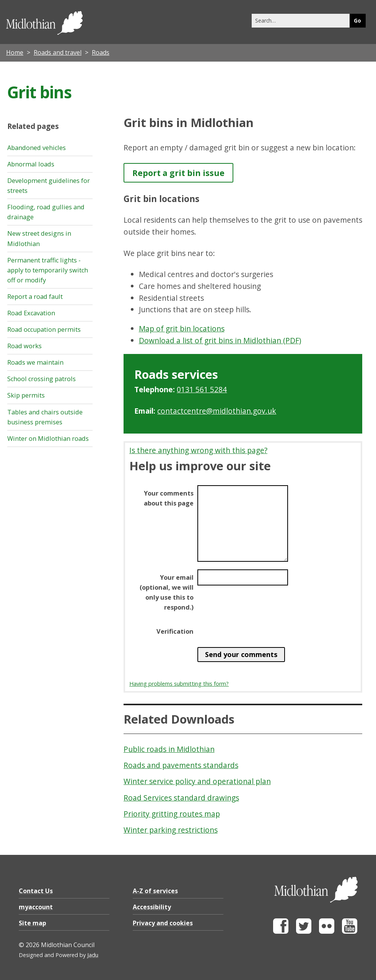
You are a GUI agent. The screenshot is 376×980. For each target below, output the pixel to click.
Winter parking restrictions (171, 830)
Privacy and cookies (163, 923)
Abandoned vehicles (37, 148)
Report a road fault (35, 297)
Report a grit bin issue (178, 173)
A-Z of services (155, 891)
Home (15, 52)
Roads (101, 52)
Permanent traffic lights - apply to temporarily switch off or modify (48, 270)
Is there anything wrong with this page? (198, 450)
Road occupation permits (44, 329)
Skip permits (26, 395)
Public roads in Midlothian (169, 749)
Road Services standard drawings (181, 798)
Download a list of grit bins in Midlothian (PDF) (220, 340)
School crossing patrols (42, 379)
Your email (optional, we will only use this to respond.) (167, 592)
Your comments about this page (169, 498)
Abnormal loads (31, 164)
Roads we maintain (35, 362)
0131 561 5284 (202, 389)
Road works (24, 346)
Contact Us (36, 891)
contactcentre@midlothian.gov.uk (217, 411)
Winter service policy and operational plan (197, 781)
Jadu (93, 955)
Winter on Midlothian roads (48, 439)
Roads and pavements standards (181, 765)
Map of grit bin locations (182, 329)
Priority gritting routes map (172, 814)
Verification (175, 631)
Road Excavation (31, 313)
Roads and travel (58, 52)
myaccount (36, 907)
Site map (33, 923)
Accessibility (152, 907)
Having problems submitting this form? (179, 684)
